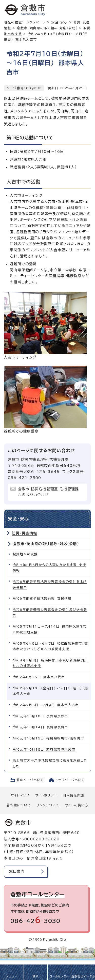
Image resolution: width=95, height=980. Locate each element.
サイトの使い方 (77, 805)
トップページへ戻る (70, 780)
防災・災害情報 (24, 533)
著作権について (19, 805)
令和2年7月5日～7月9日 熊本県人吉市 (46, 705)
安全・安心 (60, 22)
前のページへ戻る (30, 780)
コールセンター (59, 976)
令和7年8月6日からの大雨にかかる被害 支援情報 (49, 568)
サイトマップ (20, 795)
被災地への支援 (25, 554)
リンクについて (48, 805)
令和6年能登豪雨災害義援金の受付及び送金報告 (50, 613)
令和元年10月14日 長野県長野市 (40, 727)
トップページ (36, 22)
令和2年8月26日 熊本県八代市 (39, 677)
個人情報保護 (73, 795)
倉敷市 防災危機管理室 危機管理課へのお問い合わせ (48, 492)
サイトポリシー (46, 795)
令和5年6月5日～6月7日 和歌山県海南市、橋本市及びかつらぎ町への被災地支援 (50, 646)
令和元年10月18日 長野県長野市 (40, 716)
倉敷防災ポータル (83, 976)
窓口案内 (17, 871)
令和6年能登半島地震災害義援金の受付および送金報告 (50, 585)
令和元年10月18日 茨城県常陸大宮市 (44, 749)
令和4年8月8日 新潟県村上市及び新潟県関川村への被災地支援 (50, 663)
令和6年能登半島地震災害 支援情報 (42, 598)
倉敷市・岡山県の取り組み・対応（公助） (47, 28)
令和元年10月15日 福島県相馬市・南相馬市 (48, 738)
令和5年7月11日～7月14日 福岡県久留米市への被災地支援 (50, 629)
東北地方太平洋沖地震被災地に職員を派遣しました (50, 763)
